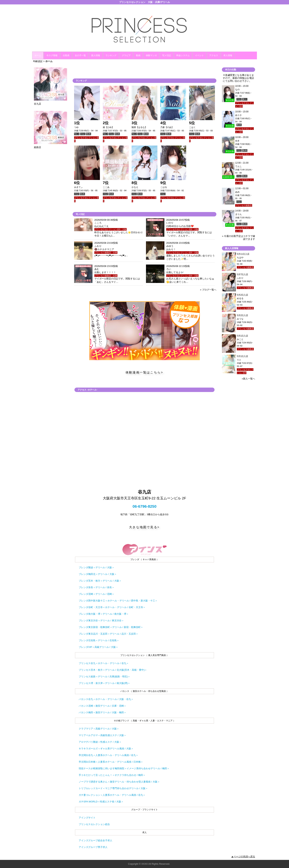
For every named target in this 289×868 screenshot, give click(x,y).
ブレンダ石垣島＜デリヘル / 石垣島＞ (99, 640)
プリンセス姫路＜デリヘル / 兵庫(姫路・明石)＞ (105, 677)
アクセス (214, 55)
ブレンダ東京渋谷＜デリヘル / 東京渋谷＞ (101, 621)
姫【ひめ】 (108, 127)
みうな (240, 319)
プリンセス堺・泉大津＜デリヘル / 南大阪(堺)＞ (105, 683)
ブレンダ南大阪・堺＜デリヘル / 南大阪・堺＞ (104, 614)
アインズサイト (87, 818)
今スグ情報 (52, 55)
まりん (238, 214)
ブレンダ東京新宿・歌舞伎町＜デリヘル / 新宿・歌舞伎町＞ (111, 627)
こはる (164, 187)
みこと (240, 339)
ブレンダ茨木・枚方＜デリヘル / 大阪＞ (100, 581)
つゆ (76, 127)
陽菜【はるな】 (139, 127)
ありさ (238, 115)
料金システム (183, 55)
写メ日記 (167, 55)
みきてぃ (79, 187)
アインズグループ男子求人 (93, 847)
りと (239, 360)
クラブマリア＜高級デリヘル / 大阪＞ (99, 729)
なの (237, 90)
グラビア (126, 55)
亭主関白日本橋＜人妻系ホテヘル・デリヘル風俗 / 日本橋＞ (111, 762)
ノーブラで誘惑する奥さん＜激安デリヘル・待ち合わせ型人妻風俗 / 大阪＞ (119, 782)
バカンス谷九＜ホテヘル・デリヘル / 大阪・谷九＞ (106, 699)
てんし (238, 166)
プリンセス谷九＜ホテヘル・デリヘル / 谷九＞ (104, 663)
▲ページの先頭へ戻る (243, 856)
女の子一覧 (80, 55)
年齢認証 (38, 61)
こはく (192, 127)
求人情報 (228, 55)
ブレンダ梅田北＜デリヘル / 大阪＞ (98, 574)
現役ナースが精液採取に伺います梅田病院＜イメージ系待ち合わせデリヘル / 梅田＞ (124, 768)
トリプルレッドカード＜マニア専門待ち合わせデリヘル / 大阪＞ (113, 788)
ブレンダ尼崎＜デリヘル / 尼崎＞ (96, 594)
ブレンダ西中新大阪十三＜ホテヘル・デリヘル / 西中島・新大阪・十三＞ (118, 601)
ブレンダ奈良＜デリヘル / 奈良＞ (96, 587)
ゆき (237, 141)
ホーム (38, 55)
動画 (138, 55)
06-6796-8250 (144, 506)
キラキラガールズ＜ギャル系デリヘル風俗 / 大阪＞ (106, 749)
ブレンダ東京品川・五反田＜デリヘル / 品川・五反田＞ (108, 634)
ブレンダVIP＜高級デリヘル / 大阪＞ (98, 647)
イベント (199, 55)
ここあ (106, 187)
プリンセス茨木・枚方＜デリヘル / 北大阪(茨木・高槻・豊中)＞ (113, 670)
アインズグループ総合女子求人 (95, 840)
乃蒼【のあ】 (167, 127)
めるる (240, 298)
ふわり (240, 278)
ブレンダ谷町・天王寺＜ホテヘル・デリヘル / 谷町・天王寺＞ (112, 607)
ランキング (111, 55)
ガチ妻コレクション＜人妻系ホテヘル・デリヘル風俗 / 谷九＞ (112, 795)
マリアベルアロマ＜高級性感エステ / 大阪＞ (102, 735)
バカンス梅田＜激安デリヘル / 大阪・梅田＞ (102, 712)
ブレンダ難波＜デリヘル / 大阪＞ (96, 567)
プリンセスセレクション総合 (94, 824)
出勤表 (66, 55)
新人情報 (96, 55)
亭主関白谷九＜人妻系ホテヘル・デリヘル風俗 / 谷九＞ (108, 755)
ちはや (240, 258)
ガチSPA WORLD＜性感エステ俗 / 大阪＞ (101, 802)
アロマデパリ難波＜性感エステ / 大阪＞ (100, 742)
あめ (237, 192)
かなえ (135, 187)
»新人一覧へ (248, 379)
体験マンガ (151, 55)
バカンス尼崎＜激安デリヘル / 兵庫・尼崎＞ (102, 706)
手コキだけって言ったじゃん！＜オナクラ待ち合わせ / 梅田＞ (112, 775)
